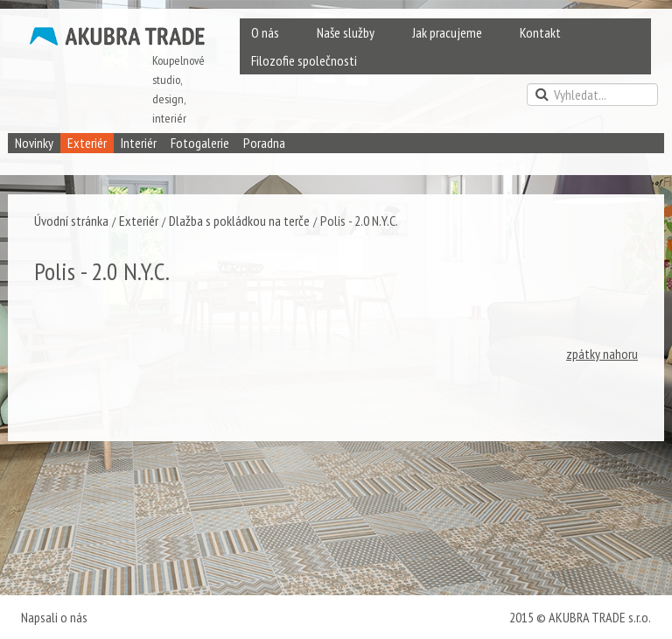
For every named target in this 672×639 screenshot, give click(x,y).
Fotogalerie (200, 143)
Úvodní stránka (71, 221)
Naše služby (346, 32)
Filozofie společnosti (304, 60)
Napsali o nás (54, 617)
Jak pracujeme (447, 32)
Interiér (139, 143)
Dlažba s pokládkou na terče (239, 221)
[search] (592, 95)
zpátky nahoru (602, 354)
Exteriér (87, 143)
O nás (265, 32)
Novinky (34, 143)
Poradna (264, 143)
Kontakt (540, 32)
